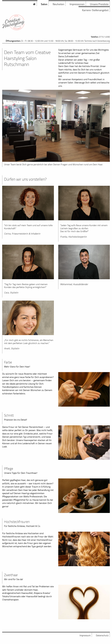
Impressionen (77, 4)
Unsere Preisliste (99, 4)
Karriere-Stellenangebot (95, 10)
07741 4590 (104, 37)
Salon (44, 4)
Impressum (85, 635)
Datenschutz (102, 635)
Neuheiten (58, 4)
